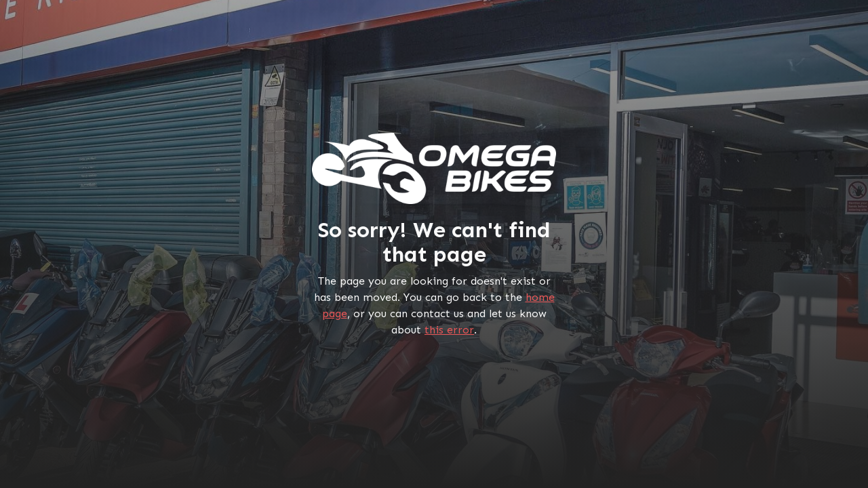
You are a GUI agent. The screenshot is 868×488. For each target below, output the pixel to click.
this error (449, 330)
